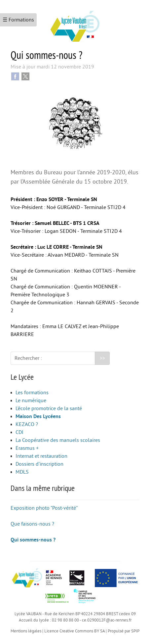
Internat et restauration (41, 456)
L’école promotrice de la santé (49, 408)
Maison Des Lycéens (38, 416)
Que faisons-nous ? (32, 524)
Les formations (32, 393)
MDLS (22, 472)
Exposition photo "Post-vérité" (44, 508)
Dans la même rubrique (43, 488)
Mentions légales (26, 631)
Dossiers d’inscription (39, 464)
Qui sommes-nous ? (33, 540)
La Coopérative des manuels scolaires (58, 440)
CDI (19, 432)
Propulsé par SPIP (124, 631)
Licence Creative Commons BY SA (75, 631)
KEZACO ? (27, 424)
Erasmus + (27, 448)
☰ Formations (18, 20)
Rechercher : (28, 358)
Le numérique (31, 401)
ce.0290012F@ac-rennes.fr (107, 620)
